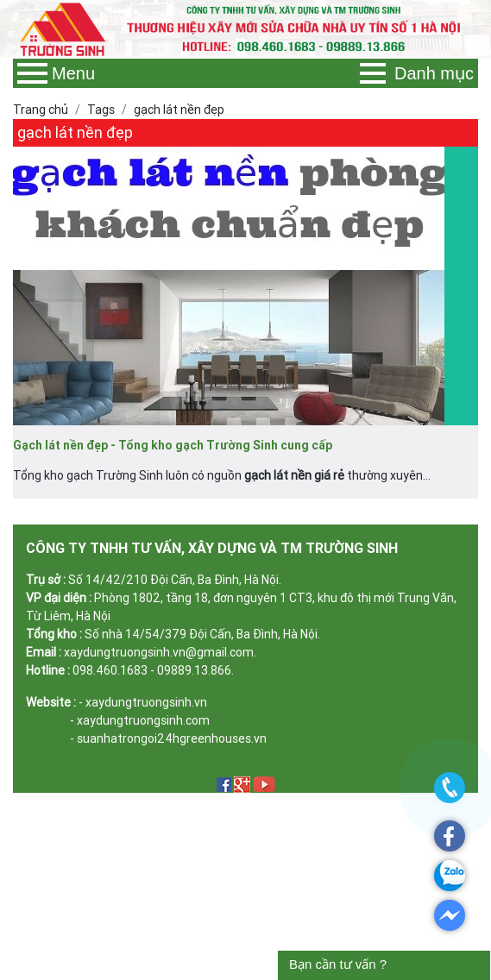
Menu (56, 73)
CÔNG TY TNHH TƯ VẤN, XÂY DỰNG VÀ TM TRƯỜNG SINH (212, 548)
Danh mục (417, 73)
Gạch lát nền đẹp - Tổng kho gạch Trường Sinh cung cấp (173, 445)
